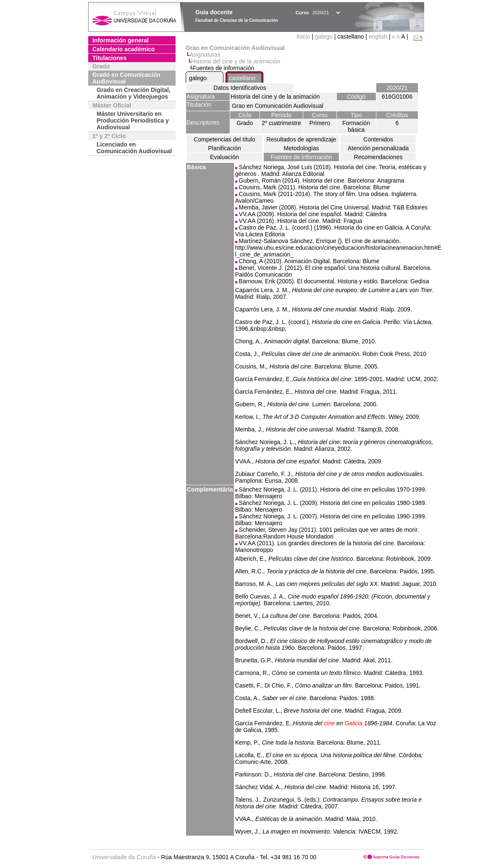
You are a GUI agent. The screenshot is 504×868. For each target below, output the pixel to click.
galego (324, 37)
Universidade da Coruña (124, 857)
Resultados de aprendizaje (302, 139)
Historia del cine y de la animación (236, 61)
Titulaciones (109, 58)
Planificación (224, 148)
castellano (242, 78)
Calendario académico (124, 49)
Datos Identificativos (240, 88)
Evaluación (224, 157)
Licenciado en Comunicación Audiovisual (134, 148)
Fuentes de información (301, 157)
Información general (121, 40)
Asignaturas (205, 55)
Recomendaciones (378, 157)
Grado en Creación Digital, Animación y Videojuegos (134, 93)
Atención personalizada (378, 148)
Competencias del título (224, 139)
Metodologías (301, 148)
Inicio (304, 37)
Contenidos (378, 139)
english (378, 37)
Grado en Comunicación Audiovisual (126, 78)
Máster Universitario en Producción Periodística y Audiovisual (133, 120)
